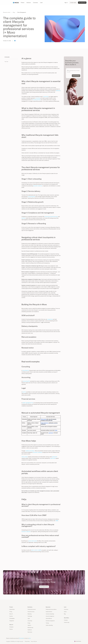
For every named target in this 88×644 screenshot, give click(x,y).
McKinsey (58, 91)
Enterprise (11, 627)
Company (66, 620)
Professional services (32, 609)
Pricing (11, 612)
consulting (38, 98)
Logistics (29, 625)
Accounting (30, 621)
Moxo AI (11, 614)
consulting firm (26, 370)
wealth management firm (28, 403)
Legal (29, 618)
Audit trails (53, 458)
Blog (14, 12)
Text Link (6, 62)
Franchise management (50, 621)
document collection (37, 186)
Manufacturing (30, 628)
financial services (36, 100)
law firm (24, 392)
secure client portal (33, 541)
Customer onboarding (50, 614)
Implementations (49, 612)
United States (78, 641)
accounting (46, 97)
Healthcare (30, 630)
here (30, 638)
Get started (21, 638)
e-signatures (50, 319)
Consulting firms (31, 197)
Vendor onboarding (49, 625)
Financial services (31, 612)
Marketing (30, 614)
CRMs (57, 521)
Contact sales (67, 622)
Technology (30, 616)
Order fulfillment (49, 618)
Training (47, 623)
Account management (50, 616)
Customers (66, 609)
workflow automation (30, 451)
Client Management (22, 12)
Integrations (12, 621)
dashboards (55, 457)
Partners (11, 629)
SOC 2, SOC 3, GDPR (36, 550)
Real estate (30, 632)
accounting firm (26, 381)
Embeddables (12, 618)
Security (11, 616)
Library (65, 612)
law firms (23, 218)
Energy (29, 623)
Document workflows (37, 452)
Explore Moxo (12, 609)
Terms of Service (34, 641)
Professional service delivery (51, 609)
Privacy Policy (27, 641)
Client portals (25, 457)
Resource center (7, 12)
